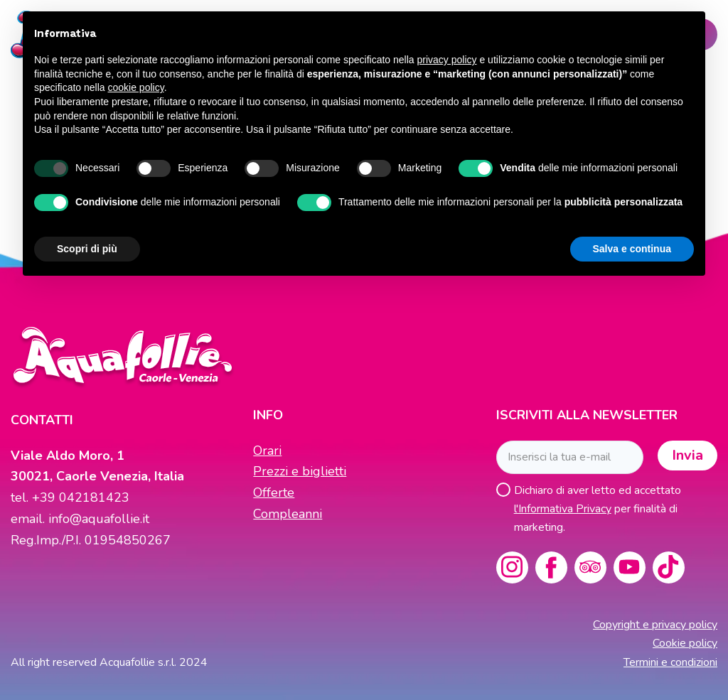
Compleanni (288, 514)
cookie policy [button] (136, 87)
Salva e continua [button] (632, 249)
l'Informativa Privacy (563, 509)
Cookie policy (685, 643)
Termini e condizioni (670, 662)
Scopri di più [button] (87, 249)
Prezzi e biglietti (300, 471)
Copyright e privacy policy (655, 625)
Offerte (274, 492)
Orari (267, 451)
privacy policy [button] (447, 60)
